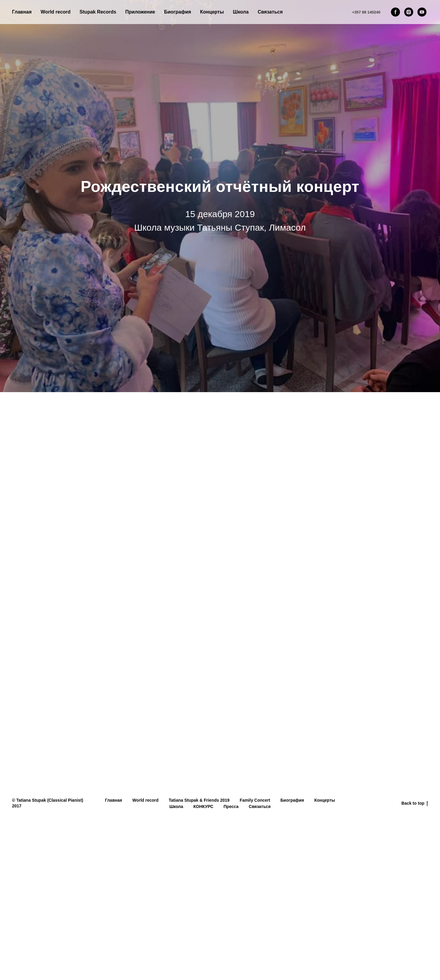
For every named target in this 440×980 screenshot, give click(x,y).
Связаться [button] (270, 12)
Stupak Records (98, 12)
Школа (176, 806)
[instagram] (409, 12)
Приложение (140, 12)
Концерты (325, 800)
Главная (22, 12)
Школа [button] (241, 12)
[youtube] (422, 12)
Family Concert (255, 800)
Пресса (231, 806)
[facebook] (395, 12)
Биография (178, 12)
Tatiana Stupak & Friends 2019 (199, 800)
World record (56, 12)
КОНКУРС (203, 806)
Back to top (415, 803)
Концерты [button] (212, 12)
